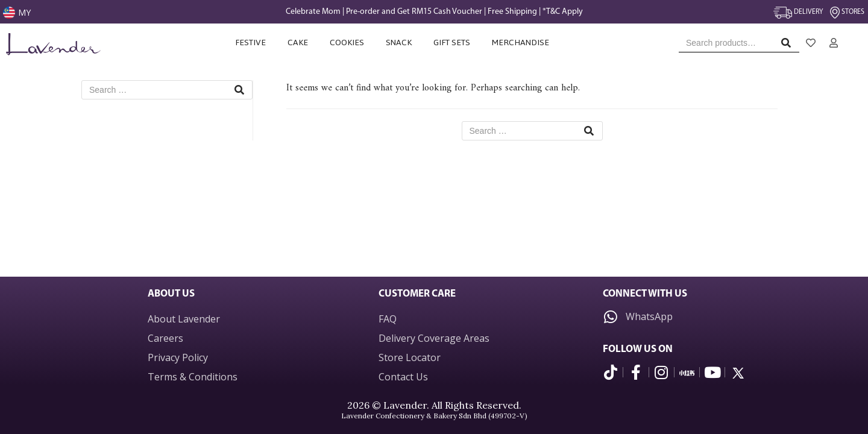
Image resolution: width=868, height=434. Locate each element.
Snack (399, 42)
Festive (250, 42)
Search (789, 46)
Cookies (347, 42)
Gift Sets (452, 42)
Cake (298, 42)
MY (24, 12)
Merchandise (521, 42)
